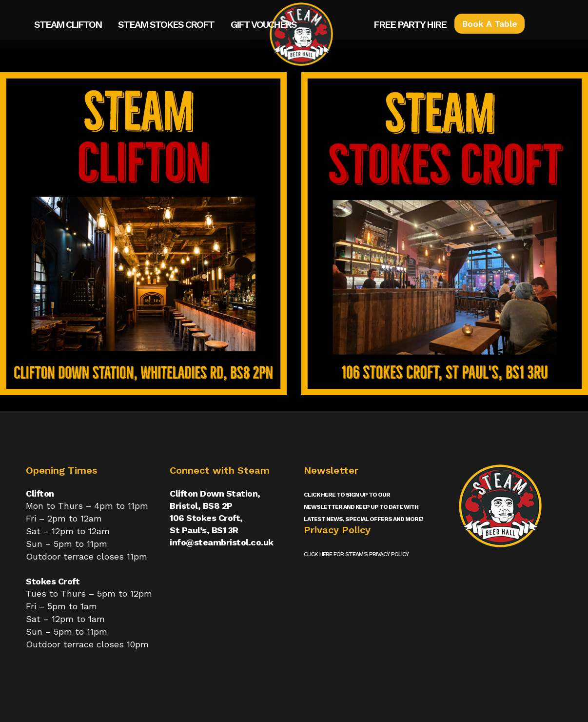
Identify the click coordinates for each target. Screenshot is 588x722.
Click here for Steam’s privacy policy (356, 554)
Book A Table (490, 24)
